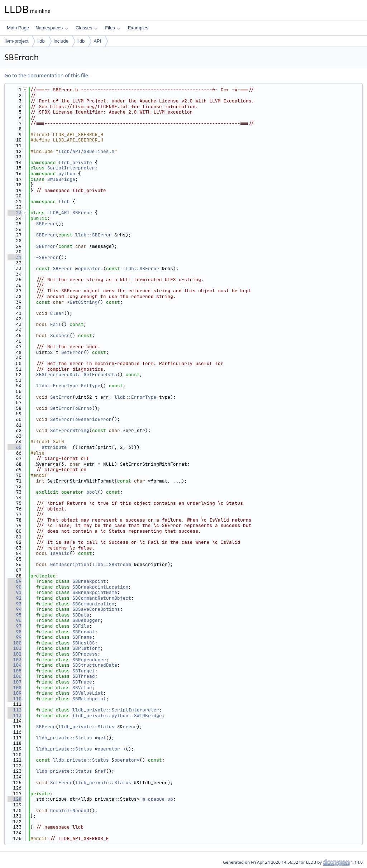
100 (15, 643)
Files (113, 28)
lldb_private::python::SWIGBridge (117, 716)
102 (15, 654)
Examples (138, 28)
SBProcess (85, 654)
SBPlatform (86, 648)
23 (15, 213)
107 (15, 682)
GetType (90, 386)
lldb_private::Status (86, 727)
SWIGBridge (61, 179)
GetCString (84, 302)
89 (15, 581)
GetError (72, 352)
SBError (82, 213)
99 (15, 637)
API (97, 41)
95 (15, 615)
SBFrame (82, 637)
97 (15, 626)
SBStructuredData (59, 375)
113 (15, 716)
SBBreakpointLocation (100, 587)
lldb (41, 41)
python (67, 174)
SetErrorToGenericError (81, 419)
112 (15, 710)
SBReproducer (89, 660)
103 (15, 660)
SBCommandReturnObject (102, 598)
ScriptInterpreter (71, 168)
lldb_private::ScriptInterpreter (116, 710)
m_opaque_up (158, 799)
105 (15, 671)
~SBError (47, 257)
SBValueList (88, 693)
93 (15, 604)
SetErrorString (70, 430)
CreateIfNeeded (70, 811)
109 (15, 693)
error (130, 727)
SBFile (81, 626)
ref (102, 771)
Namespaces (52, 28)
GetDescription (70, 564)
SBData (81, 615)
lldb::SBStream (112, 564)
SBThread (84, 676)
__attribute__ (54, 447)
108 (15, 688)
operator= (91, 268)
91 (15, 592)
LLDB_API (58, 213)
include (61, 41)
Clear (57, 313)
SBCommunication (93, 604)
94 (15, 609)
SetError (61, 397)
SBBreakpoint (89, 581)
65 (15, 447)
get (102, 738)
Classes (87, 28)
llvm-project (16, 41)
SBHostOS (84, 643)
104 (15, 665)
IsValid (60, 553)
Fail (56, 324)
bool (92, 492)
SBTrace (82, 682)
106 (15, 676)
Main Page (18, 28)
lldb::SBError (93, 235)
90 (15, 587)
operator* (127, 760)
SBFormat (84, 632)
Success (60, 335)
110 (15, 699)
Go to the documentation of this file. (47, 75)
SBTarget (84, 671)
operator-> (111, 749)
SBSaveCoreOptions (96, 609)
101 (15, 648)
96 (15, 620)
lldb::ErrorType (57, 386)
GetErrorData (100, 375)
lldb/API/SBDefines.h (86, 151)
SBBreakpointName (95, 592)
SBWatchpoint (89, 699)
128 (15, 799)
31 (15, 257)
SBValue (82, 688)
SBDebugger (86, 620)
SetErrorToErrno (71, 408)
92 (15, 598)
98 (15, 632)
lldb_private (75, 162)
